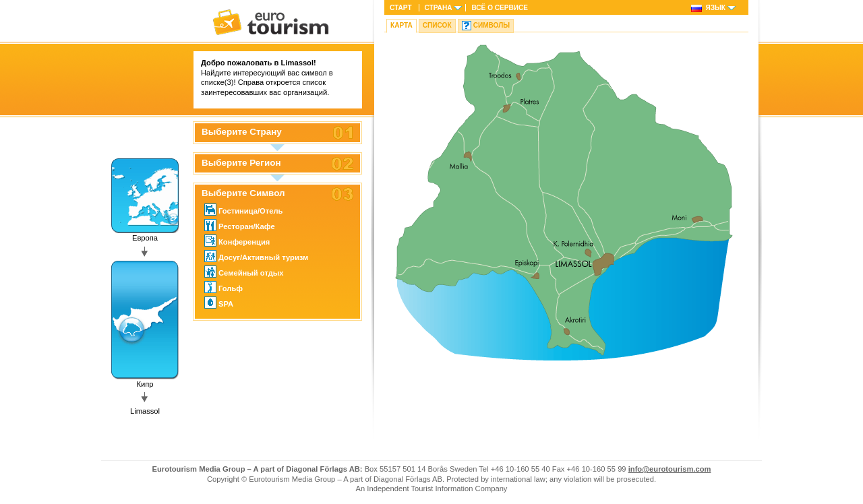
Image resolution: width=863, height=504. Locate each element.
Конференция (237, 241)
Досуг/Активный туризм (256, 256)
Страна (439, 8)
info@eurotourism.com (670, 469)
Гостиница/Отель (243, 210)
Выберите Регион (241, 163)
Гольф (224, 287)
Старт (401, 8)
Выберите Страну (242, 132)
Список (437, 25)
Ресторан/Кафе (240, 225)
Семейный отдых (244, 272)
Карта (401, 25)
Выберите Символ (243, 193)
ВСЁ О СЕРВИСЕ (500, 8)
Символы (492, 25)
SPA (219, 303)
